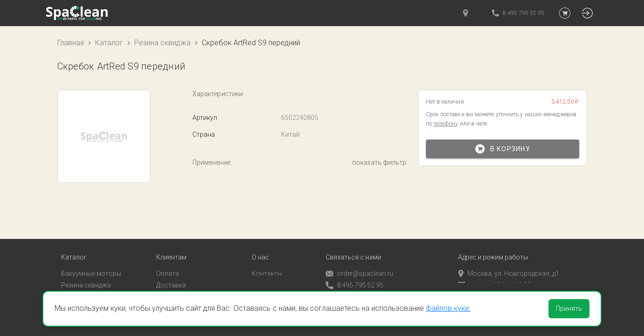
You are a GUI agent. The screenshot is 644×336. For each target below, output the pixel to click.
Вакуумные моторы (91, 261)
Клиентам (171, 245)
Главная (71, 43)
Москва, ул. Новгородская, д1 (509, 261)
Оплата (168, 261)
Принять (569, 308)
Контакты (267, 261)
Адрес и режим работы (493, 245)
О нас (260, 245)
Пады (69, 284)
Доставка (171, 273)
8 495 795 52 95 (355, 273)
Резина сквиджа (162, 43)
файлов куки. (448, 308)
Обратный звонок (353, 284)
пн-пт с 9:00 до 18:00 (495, 273)
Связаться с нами (353, 245)
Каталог (109, 43)
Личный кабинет (181, 284)
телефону (446, 124)
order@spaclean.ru (360, 261)
